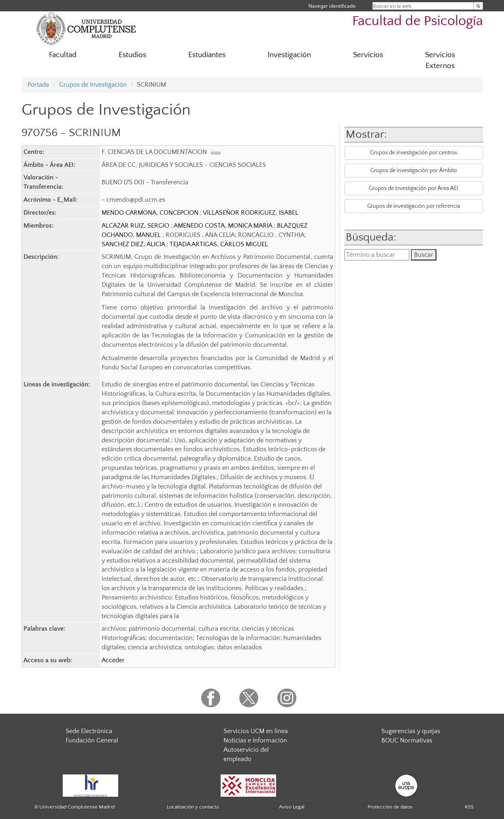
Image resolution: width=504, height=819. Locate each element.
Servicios (368, 55)
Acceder (113, 660)
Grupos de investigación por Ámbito (414, 171)
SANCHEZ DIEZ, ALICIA (134, 244)
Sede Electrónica (89, 731)
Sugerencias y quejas (411, 731)
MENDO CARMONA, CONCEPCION (151, 213)
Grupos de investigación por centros (414, 153)
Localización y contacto (193, 807)
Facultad (63, 55)
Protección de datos (390, 807)
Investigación (289, 55)
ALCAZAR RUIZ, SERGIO (136, 226)
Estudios (132, 55)
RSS (469, 807)
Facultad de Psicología (418, 21)
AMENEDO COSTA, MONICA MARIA (224, 226)
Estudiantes (207, 55)
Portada (38, 85)
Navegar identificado (332, 6)
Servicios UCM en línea (256, 731)
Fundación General (92, 740)
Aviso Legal (292, 807)
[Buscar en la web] (478, 6)
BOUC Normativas (407, 740)
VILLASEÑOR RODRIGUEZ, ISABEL (251, 213)
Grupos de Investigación (93, 85)
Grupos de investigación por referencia (414, 206)
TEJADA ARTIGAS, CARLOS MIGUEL (219, 244)
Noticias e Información (255, 740)
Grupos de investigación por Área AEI (414, 188)
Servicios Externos (440, 60)
